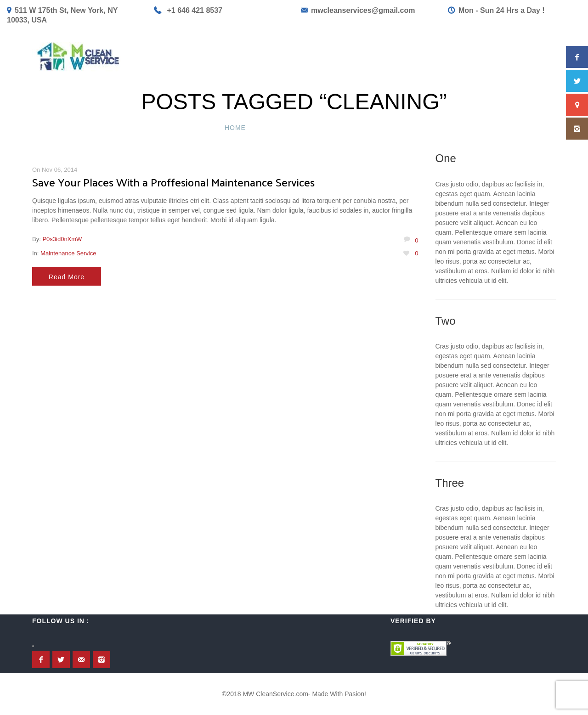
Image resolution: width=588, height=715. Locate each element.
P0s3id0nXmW (62, 239)
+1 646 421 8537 (195, 10)
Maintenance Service (68, 253)
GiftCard (443, 56)
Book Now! (391, 56)
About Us (538, 56)
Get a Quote (334, 56)
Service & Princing (259, 56)
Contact (490, 56)
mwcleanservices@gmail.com (363, 10)
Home (198, 56)
